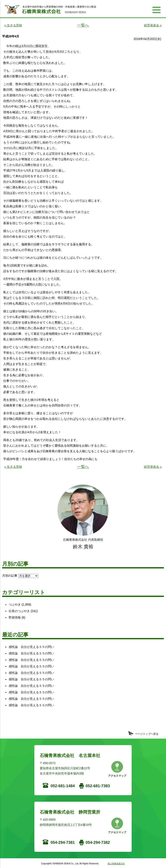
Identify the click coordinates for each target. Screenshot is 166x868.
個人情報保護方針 (116, 864)
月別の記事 (10, 576)
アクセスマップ (117, 776)
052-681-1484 (63, 786)
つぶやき (15, 605)
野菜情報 (15, 617)
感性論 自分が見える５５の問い (31, 647)
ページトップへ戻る (147, 734)
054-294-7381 (63, 843)
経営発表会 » (153, 25)
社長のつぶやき (19, 611)
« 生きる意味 (13, 25)
